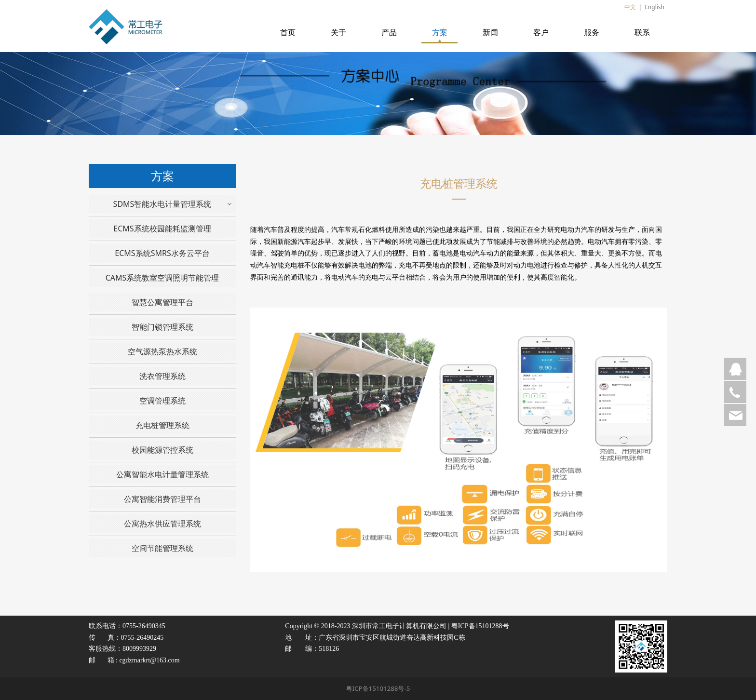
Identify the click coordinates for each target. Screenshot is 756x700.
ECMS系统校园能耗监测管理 (162, 229)
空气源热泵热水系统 (162, 351)
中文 (630, 7)
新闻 (490, 33)
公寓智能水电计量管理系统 (162, 474)
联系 (642, 33)
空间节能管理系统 (162, 548)
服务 (592, 33)
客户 (541, 33)
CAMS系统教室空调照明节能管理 (162, 278)
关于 (338, 33)
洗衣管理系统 (162, 376)
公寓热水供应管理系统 (162, 524)
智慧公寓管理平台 (162, 302)
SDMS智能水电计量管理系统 (162, 204)
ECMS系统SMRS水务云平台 (162, 253)
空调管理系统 (162, 401)
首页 (288, 33)
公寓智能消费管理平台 (162, 499)
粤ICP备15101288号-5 (378, 688)
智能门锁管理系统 (162, 327)
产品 (389, 33)
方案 (440, 33)
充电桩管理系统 (162, 425)
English (655, 7)
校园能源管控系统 (162, 450)
